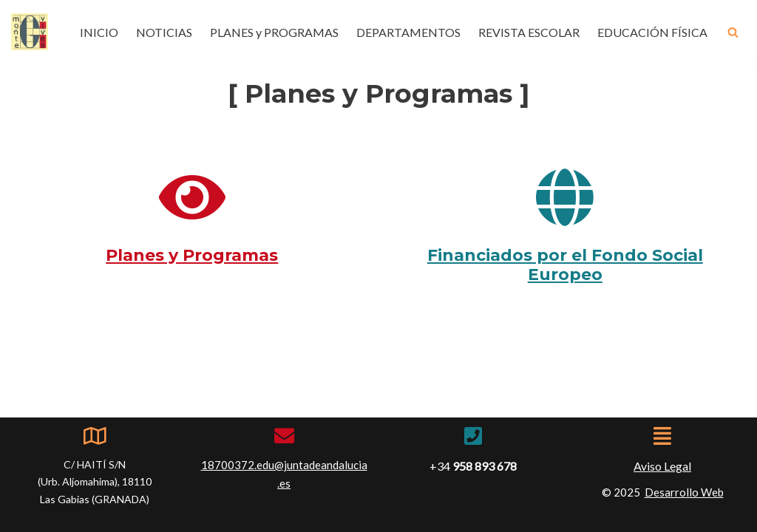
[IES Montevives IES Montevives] (30, 32)
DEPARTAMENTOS (408, 32)
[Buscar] (733, 32)
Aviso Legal (662, 466)
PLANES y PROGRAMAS (274, 32)
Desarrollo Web (684, 492)
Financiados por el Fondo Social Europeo (565, 265)
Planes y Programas (192, 255)
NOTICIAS (164, 32)
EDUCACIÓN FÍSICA (652, 32)
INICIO (99, 32)
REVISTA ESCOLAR (529, 32)
